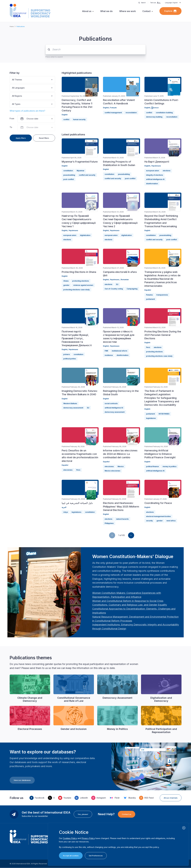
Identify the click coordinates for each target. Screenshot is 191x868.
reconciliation (131, 113)
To (11, 127)
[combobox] (12, 80)
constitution (68, 171)
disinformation (152, 184)
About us (87, 11)
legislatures (151, 418)
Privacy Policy (88, 838)
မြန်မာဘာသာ (155, 108)
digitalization (85, 235)
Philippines (109, 523)
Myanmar (80, 171)
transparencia (162, 295)
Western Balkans (70, 403)
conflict (66, 119)
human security (79, 119)
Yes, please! (83, 814)
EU (117, 284)
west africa (171, 521)
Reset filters (44, 138)
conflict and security (87, 175)
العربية (64, 507)
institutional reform (119, 351)
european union (153, 171)
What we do (106, 11)
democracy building (154, 117)
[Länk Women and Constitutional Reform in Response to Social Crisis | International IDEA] (128, 601)
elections (167, 171)
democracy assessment (73, 408)
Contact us (127, 814)
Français (113, 108)
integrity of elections (155, 175)
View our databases (22, 780)
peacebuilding (69, 175)
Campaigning (132, 289)
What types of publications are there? (27, 111)
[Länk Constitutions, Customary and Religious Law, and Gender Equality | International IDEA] (130, 605)
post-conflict (69, 179)
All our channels (171, 798)
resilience (109, 355)
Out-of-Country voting (114, 289)
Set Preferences (96, 856)
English (65, 115)
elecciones (68, 470)
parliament (150, 299)
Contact (146, 11)
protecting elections (81, 281)
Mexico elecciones (112, 471)
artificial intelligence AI (155, 179)
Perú (148, 347)
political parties (70, 359)
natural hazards (122, 519)
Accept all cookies (71, 856)
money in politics (170, 466)
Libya (66, 512)
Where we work (128, 11)
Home (12, 26)
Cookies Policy (70, 838)
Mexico (121, 466)
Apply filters (21, 138)
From (12, 118)
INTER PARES (164, 414)
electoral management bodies (158, 516)
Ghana (66, 281)
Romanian (125, 280)
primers (67, 354)
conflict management (113, 113)
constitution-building (164, 113)
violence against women (83, 285)
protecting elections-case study (76, 290)
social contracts (111, 403)
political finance (152, 466)
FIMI (106, 351)
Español (148, 290)
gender (66, 285)
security (149, 521)
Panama (149, 295)
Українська (156, 166)
